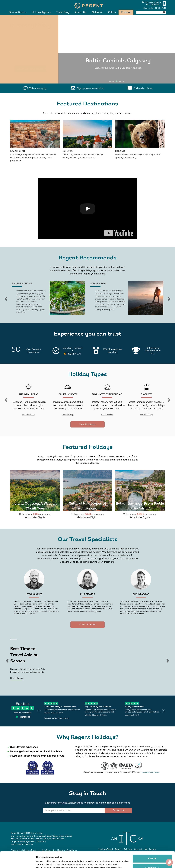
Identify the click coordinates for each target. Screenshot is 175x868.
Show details (42, 863)
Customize (152, 851)
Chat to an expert (88, 625)
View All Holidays (87, 424)
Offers (112, 12)
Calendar (97, 12)
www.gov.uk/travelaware (151, 772)
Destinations (18, 12)
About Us (81, 12)
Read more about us (138, 757)
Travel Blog (63, 12)
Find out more (17, 678)
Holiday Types (41, 12)
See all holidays (29, 415)
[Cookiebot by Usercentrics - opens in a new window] (18, 863)
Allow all (152, 842)
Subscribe (118, 810)
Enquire (126, 12)
